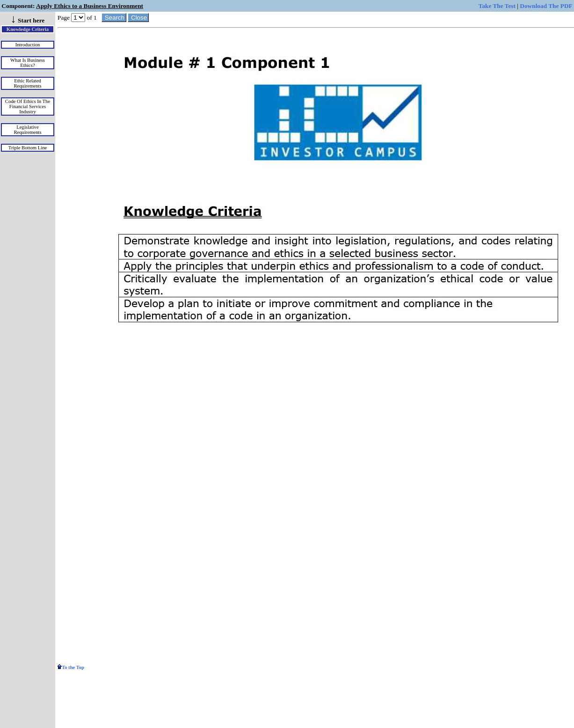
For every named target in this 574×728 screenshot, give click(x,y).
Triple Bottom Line (28, 148)
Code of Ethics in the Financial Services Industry (28, 107)
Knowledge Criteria (28, 29)
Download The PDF (546, 6)
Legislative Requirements (27, 130)
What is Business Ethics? (28, 63)
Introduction (28, 45)
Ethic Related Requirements (27, 83)
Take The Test (497, 6)
